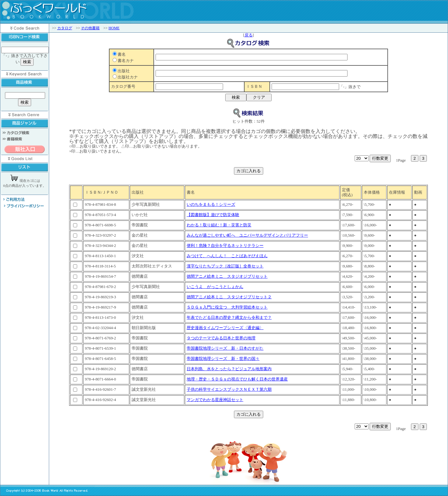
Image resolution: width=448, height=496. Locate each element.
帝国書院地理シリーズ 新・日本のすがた (225, 348)
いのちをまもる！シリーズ (211, 205)
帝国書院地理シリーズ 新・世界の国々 (223, 359)
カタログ (65, 28)
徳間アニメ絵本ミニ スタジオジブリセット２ (229, 297)
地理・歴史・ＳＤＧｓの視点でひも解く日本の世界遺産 (237, 379)
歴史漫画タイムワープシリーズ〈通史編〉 (225, 328)
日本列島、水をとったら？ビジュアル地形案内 (229, 369)
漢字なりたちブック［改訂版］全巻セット (225, 266)
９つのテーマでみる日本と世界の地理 (221, 338)
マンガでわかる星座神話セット (215, 400)
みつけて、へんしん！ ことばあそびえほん (227, 256)
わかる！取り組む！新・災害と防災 (219, 225)
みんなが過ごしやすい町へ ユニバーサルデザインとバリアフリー (247, 235)
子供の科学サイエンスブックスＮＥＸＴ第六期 (229, 390)
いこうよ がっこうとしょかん (215, 287)
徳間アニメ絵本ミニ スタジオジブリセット (227, 276)
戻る (249, 35)
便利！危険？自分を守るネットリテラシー (225, 246)
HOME (114, 28)
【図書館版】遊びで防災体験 (213, 215)
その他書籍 (90, 28)
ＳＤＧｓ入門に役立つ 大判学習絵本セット (227, 307)
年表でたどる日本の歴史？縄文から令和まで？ (229, 318)
